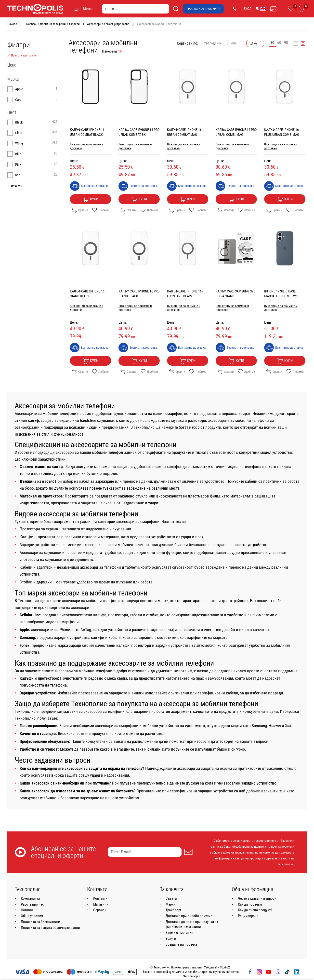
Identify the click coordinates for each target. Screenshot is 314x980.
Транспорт (173, 910)
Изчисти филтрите (22, 55)
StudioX (225, 967)
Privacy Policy (216, 972)
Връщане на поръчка (181, 944)
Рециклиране (248, 916)
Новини (27, 910)
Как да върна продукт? (255, 910)
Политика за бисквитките (40, 922)
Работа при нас (32, 904)
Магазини (101, 904)
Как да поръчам (250, 904)
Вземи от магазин (179, 933)
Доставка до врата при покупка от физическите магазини (192, 924)
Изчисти (15, 186)
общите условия (223, 852)
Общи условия (32, 916)
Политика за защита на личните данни (50, 928)
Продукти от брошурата (203, 9)
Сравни (80, 210)
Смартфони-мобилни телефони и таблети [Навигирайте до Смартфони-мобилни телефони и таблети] (52, 24)
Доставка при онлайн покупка (189, 916)
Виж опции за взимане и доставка (87, 146)
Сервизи (100, 910)
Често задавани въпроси (257, 898)
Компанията (30, 898)
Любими (101, 210)
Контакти (100, 898)
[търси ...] (136, 9)
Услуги (171, 939)
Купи (91, 199)
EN (261, 9)
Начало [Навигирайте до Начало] (12, 24)
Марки (170, 904)
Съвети (171, 898)
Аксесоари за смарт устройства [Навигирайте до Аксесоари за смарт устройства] (108, 24)
